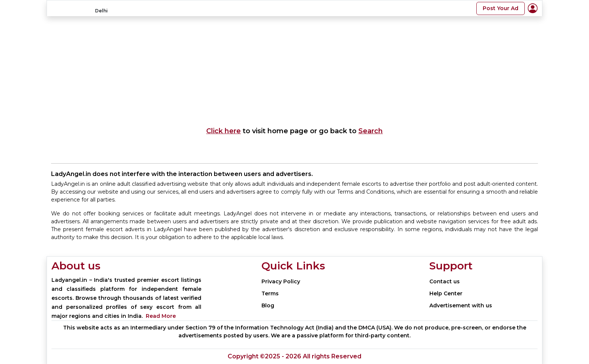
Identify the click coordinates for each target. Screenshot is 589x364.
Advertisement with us (461, 305)
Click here (224, 131)
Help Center (446, 293)
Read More (161, 316)
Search (371, 131)
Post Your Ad (501, 8)
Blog (268, 305)
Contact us (445, 281)
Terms (270, 293)
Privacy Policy (281, 281)
